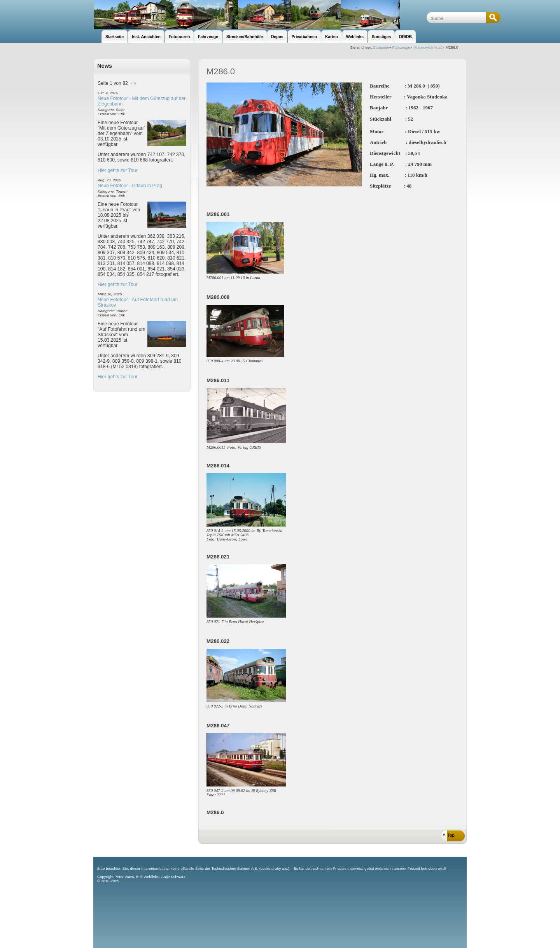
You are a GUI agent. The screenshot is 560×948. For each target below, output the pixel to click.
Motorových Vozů (428, 47)
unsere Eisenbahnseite (260, 15)
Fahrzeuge (401, 47)
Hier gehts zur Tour (117, 170)
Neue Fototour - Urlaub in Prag (130, 186)
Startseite (381, 47)
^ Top (449, 835)
